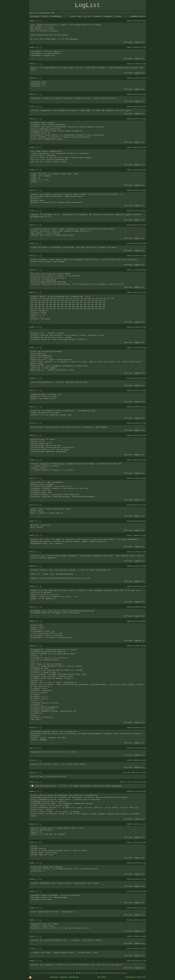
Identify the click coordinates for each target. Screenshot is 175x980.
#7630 (32, 879)
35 (122, 973)
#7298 (32, 170)
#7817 (32, 225)
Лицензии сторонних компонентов (65, 977)
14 (62, 973)
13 (60, 973)
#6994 (32, 566)
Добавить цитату (138, 16)
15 (65, 973)
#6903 (32, 292)
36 (125, 973)
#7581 (32, 552)
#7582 (32, 863)
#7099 (32, 646)
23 (88, 973)
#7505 (32, 842)
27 (99, 973)
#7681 (32, 936)
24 (91, 973)
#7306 (32, 190)
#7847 (32, 521)
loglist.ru (139, 42)
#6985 (32, 21)
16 (68, 973)
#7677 (32, 748)
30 (108, 973)
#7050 (32, 327)
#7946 (32, 773)
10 (51, 973)
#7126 (32, 728)
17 (71, 973)
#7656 (32, 908)
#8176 (32, 782)
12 (57, 973)
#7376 (32, 478)
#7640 (32, 891)
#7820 (32, 961)
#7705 (32, 760)
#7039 (32, 791)
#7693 (32, 391)
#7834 (32, 243)
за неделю (107, 16)
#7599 (32, 378)
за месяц (96, 16)
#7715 (32, 423)
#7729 (32, 211)
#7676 (32, 607)
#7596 (32, 78)
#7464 (32, 47)
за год (87, 16)
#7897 (32, 535)
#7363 (32, 460)
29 (105, 973)
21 (82, 973)
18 (74, 973)
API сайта (102, 977)
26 (97, 973)
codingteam (130, 977)
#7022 (32, 587)
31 (111, 973)
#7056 (32, 435)
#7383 (32, 824)
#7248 (32, 147)
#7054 (32, 407)
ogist (87, 5)
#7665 (32, 920)
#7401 (32, 270)
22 (85, 973)
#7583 (32, 64)
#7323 (32, 256)
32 (114, 973)
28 (102, 973)
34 (119, 973)
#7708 (32, 949)
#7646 (32, 94)
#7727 (32, 505)
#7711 (32, 107)
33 (117, 973)
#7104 (32, 119)
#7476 (32, 348)
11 (54, 973)
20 (79, 973)
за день (118, 16)
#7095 (32, 621)
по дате (45, 16)
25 (94, 973)
